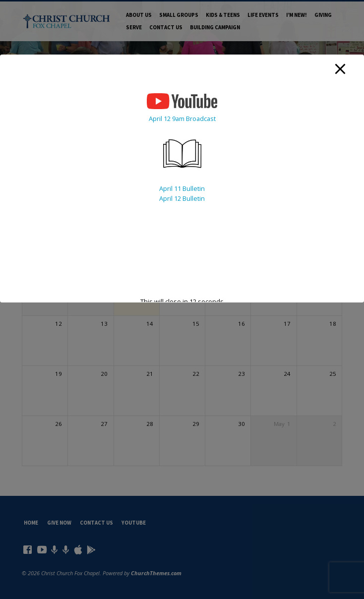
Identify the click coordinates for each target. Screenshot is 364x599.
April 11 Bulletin (182, 188)
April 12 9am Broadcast (182, 119)
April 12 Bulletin (182, 198)
